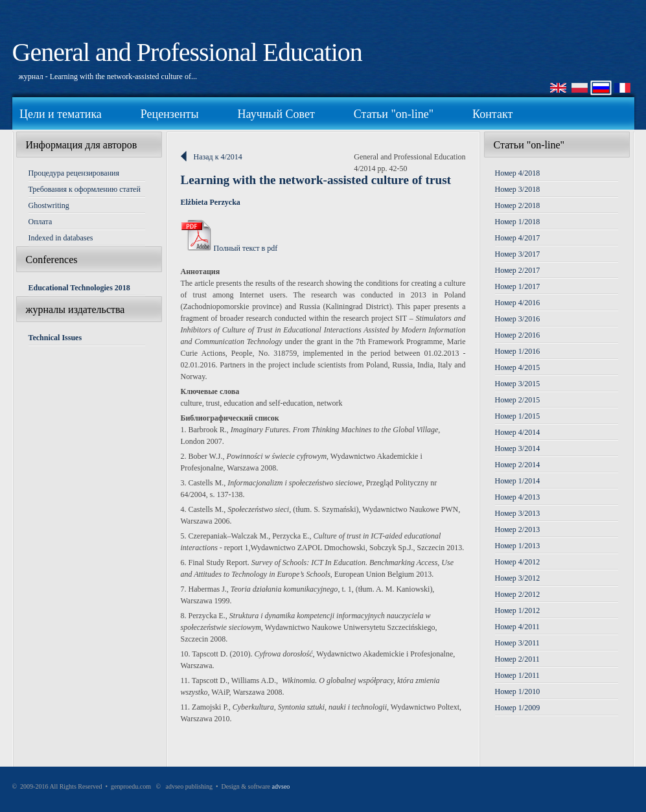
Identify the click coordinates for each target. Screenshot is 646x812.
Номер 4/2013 (518, 497)
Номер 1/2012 (518, 610)
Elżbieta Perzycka (211, 202)
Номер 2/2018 (518, 205)
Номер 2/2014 (518, 465)
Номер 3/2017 (518, 254)
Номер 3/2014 (518, 448)
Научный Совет (276, 114)
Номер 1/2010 (518, 691)
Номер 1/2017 (518, 286)
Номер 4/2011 (517, 627)
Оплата (40, 222)
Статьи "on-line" (394, 114)
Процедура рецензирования (74, 173)
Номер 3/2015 (518, 384)
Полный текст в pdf (229, 248)
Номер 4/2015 (518, 367)
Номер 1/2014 (518, 481)
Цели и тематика (61, 114)
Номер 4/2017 (518, 238)
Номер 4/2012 (518, 562)
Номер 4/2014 (518, 432)
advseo (281, 786)
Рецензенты (170, 114)
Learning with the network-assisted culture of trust (316, 180)
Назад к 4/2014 (218, 157)
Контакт (492, 114)
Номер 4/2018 (518, 173)
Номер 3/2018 (518, 189)
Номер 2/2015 (518, 400)
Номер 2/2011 (517, 659)
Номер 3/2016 (518, 319)
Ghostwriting (49, 205)
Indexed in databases (61, 238)
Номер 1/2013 (518, 546)
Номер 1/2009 (518, 708)
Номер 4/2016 (518, 303)
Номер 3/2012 (518, 578)
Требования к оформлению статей (85, 189)
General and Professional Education (187, 52)
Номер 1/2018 (518, 222)
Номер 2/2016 (518, 335)
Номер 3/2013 (518, 513)
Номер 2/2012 (518, 594)
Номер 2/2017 (518, 270)
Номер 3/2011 (517, 643)
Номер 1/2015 (518, 416)
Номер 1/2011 (517, 675)
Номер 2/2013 (518, 529)
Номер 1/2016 (518, 351)
